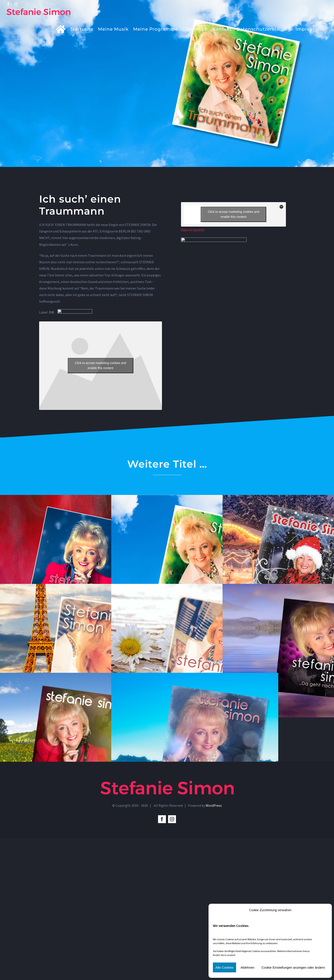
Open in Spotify (193, 230)
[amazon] (214, 239)
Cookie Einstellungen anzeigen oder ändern (293, 967)
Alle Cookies (224, 967)
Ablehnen (248, 967)
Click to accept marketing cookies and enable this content (100, 365)
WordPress (214, 805)
